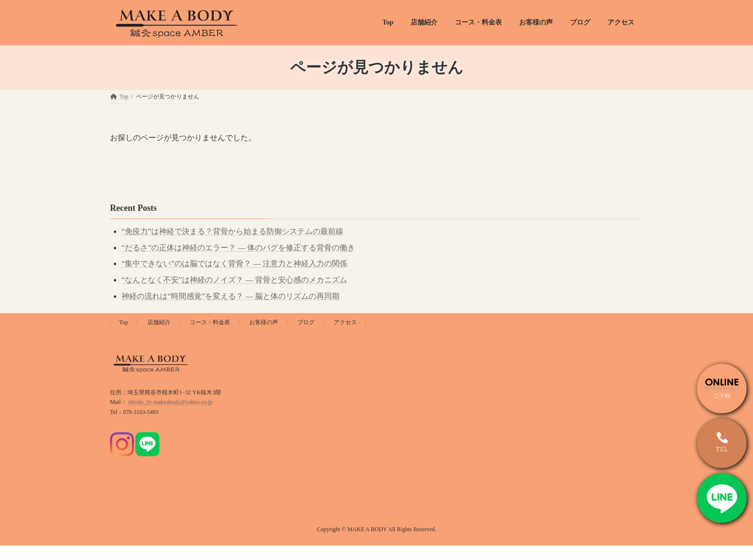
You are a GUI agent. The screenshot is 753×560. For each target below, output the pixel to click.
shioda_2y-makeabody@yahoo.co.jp (170, 402)
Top (124, 322)
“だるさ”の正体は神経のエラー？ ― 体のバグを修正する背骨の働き (238, 248)
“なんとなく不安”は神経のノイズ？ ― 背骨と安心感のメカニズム (234, 280)
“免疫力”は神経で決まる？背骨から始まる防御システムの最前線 (232, 231)
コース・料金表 (210, 322)
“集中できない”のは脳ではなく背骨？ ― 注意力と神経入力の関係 (234, 263)
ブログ (306, 322)
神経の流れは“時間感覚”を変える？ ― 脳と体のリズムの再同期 (231, 296)
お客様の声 (264, 322)
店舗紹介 (159, 322)
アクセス (345, 322)
